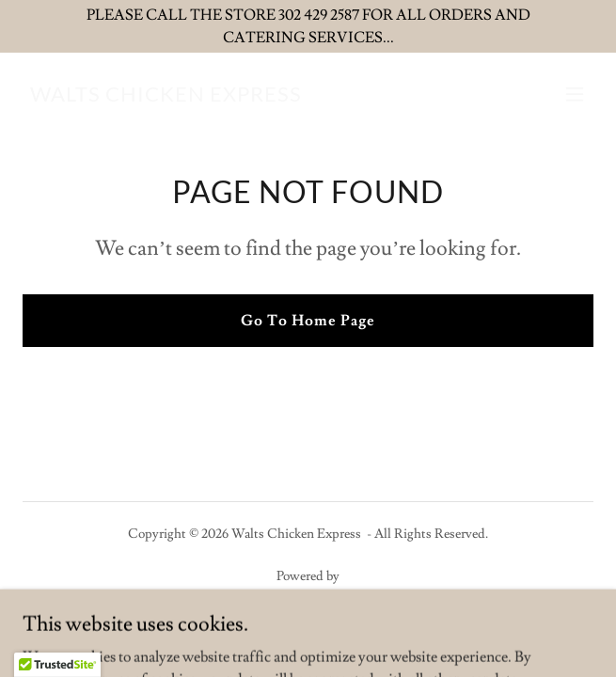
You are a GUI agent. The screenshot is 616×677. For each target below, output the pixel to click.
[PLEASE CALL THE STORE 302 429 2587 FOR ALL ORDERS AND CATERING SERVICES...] (308, 26)
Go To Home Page (308, 321)
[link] (166, 97)
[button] (575, 94)
